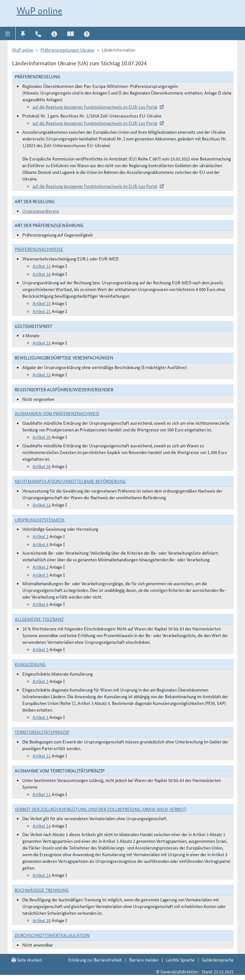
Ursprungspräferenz (41, 211)
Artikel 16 (42, 274)
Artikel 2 (41, 536)
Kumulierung (30, 664)
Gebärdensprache (218, 960)
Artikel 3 (41, 681)
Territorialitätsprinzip (42, 732)
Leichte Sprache (180, 960)
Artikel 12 (42, 505)
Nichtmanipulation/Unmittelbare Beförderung (70, 481)
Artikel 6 (41, 604)
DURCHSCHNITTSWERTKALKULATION (52, 935)
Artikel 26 (42, 437)
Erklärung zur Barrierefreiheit (95, 960)
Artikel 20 (42, 920)
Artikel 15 (42, 266)
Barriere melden (144, 960)
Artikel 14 (42, 826)
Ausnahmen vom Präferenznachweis (57, 413)
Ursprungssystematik (40, 520)
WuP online (39, 11)
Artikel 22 (42, 374)
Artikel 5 (41, 575)
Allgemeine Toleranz (39, 619)
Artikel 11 (42, 756)
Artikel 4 (41, 544)
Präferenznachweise (39, 249)
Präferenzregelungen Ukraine (67, 50)
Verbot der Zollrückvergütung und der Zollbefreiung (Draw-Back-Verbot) (101, 809)
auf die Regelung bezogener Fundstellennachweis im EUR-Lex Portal (95, 107)
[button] (8, 33)
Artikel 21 (42, 311)
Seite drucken (27, 960)
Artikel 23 (42, 343)
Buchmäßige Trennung (42, 890)
